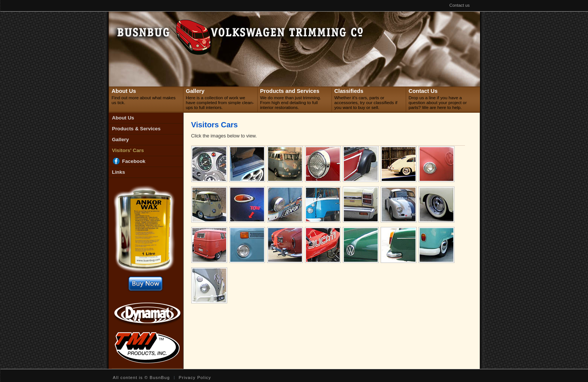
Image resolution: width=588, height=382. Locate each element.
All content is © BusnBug (141, 378)
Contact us (459, 5)
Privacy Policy (195, 378)
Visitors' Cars (128, 150)
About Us (123, 118)
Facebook (134, 161)
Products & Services (136, 129)
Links (119, 172)
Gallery (121, 140)
